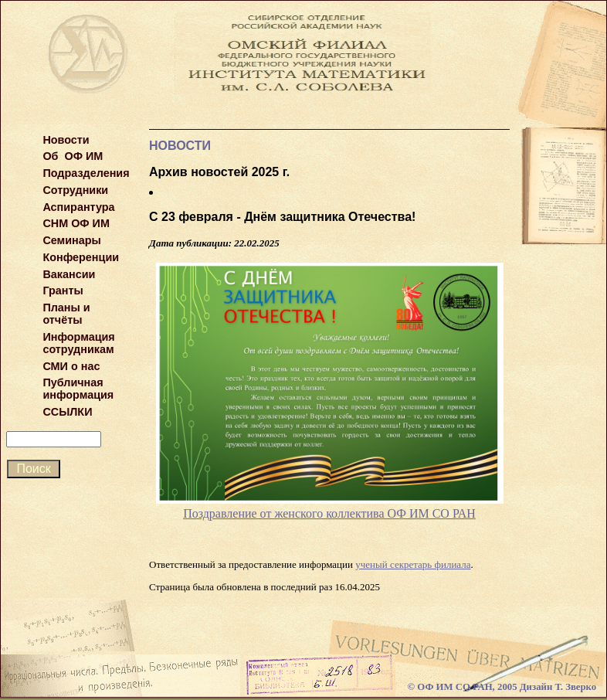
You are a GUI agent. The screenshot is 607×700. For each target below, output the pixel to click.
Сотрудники (75, 190)
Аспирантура (78, 207)
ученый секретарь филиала (413, 564)
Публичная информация (78, 389)
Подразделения (86, 173)
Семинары (71, 240)
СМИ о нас (71, 366)
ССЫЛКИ (67, 412)
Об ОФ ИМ (73, 156)
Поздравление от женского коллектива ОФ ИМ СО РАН (329, 513)
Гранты (63, 291)
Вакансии (69, 274)
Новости (66, 140)
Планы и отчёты (66, 314)
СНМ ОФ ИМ (76, 223)
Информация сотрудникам (78, 343)
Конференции (81, 257)
